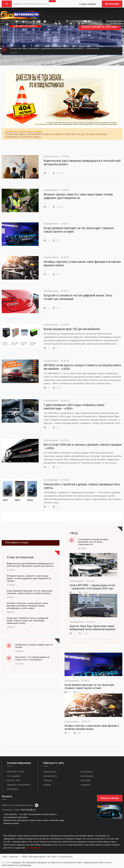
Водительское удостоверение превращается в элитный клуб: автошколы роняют (82, 162)
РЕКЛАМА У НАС (16, 772)
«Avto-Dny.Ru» (34, 848)
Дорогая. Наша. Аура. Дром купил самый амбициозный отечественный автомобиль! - (93, 628)
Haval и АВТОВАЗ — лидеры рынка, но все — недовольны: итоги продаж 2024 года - (92, 587)
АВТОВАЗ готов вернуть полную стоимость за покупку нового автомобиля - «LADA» (82, 367)
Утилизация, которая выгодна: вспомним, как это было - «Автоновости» (93, 542)
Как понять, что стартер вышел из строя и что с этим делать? (32, 658)
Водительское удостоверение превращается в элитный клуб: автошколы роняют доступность (30, 565)
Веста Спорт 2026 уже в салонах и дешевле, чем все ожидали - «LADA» (83, 446)
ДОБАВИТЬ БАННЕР (25, 26)
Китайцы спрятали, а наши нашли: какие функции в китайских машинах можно (82, 263)
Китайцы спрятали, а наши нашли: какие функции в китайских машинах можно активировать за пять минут (27, 606)
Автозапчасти (50, 776)
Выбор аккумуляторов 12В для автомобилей (72, 329)
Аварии (47, 785)
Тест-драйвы (13, 776)
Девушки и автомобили (19, 785)
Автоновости (49, 772)
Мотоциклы (13, 789)
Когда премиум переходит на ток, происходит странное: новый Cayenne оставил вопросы (30, 592)
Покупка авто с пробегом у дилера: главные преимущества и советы (82, 486)
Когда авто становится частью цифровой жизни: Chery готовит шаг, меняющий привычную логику (27, 621)
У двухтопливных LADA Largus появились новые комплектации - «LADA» (74, 407)
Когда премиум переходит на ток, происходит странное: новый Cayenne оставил (79, 230)
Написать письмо (110, 798)
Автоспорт (85, 780)
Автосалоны (86, 772)
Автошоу (47, 780)
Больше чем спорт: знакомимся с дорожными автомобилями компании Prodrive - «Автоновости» (55, 48)
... (2, 852)
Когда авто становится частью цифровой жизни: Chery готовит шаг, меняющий (78, 297)
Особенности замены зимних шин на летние (34, 646)
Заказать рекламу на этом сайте (99, 27)
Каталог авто (14, 780)
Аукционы (85, 785)
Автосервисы (87, 776)
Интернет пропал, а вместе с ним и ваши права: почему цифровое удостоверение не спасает (29, 578)
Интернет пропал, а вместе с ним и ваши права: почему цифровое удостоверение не (78, 196)
